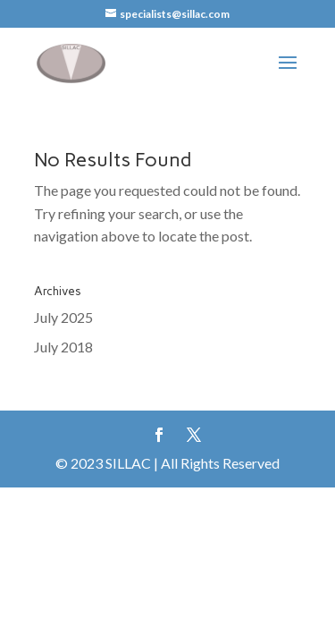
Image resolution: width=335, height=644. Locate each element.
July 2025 (63, 317)
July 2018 (63, 347)
